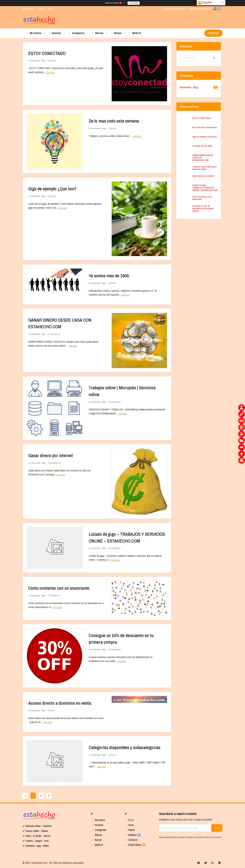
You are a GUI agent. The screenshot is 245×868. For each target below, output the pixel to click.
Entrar (217, 828)
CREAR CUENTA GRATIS (199, 9)
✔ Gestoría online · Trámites (37, 826)
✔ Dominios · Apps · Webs (36, 846)
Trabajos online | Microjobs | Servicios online (205, 168)
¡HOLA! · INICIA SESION (175, 9)
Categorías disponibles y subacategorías (125, 747)
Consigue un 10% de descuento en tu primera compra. (203, 209)
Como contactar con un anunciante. (60, 588)
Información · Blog (38, 61)
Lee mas (50, 72)
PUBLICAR (213, 33)
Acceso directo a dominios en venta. (60, 703)
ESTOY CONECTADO (47, 53)
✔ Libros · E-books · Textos (37, 836)
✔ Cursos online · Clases (35, 831)
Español (205, 3)
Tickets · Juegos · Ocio (37, 841)
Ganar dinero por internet (51, 455)
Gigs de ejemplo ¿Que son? (52, 189)
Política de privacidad (213, 837)
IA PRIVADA (134, 3)
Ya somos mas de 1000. (109, 276)
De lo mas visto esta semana (114, 121)
